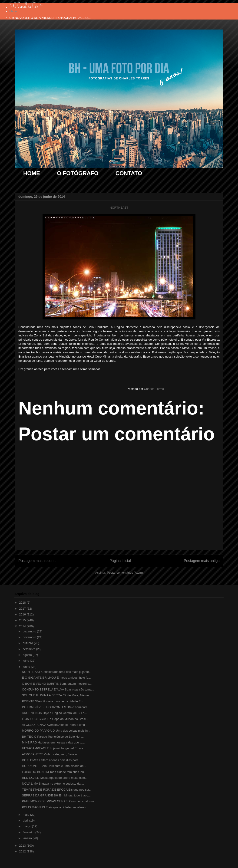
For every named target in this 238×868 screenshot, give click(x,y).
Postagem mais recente (37, 561)
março (27, 826)
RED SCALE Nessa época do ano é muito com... (55, 778)
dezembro (30, 631)
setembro (30, 649)
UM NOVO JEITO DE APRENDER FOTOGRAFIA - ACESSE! (50, 18)
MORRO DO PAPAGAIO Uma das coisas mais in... (56, 731)
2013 (23, 846)
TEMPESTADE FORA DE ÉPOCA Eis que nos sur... (57, 790)
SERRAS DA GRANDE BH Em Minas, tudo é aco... (56, 795)
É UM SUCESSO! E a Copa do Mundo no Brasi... (55, 719)
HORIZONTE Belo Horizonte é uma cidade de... (54, 766)
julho (26, 661)
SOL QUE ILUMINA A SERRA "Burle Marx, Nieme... (56, 695)
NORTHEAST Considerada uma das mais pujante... (57, 672)
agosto (28, 655)
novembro (30, 637)
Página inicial (120, 561)
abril (26, 820)
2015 (23, 620)
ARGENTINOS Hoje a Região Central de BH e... (54, 713)
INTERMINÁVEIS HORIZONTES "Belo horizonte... (56, 707)
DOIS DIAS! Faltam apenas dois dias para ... (52, 760)
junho (27, 667)
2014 (23, 626)
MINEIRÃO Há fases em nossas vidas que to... (53, 742)
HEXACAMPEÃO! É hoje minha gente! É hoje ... (54, 748)
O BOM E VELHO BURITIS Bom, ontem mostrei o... (57, 684)
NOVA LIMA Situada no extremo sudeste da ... (53, 784)
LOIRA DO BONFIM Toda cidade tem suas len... (54, 772)
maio (26, 815)
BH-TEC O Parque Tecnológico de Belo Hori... (53, 737)
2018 (23, 603)
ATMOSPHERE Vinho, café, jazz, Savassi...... (52, 754)
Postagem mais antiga (202, 561)
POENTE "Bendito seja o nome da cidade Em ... (54, 701)
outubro (28, 643)
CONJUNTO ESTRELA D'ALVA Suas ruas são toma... (58, 689)
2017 (23, 609)
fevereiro (29, 832)
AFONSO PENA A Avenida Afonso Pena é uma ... (55, 725)
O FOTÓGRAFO (78, 173)
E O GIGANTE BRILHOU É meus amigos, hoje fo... (56, 678)
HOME (32, 173)
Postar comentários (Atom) (125, 573)
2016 (23, 614)
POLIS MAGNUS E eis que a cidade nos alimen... (55, 807)
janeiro (28, 838)
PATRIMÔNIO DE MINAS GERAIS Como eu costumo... (59, 801)
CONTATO (129, 173)
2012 (23, 851)
